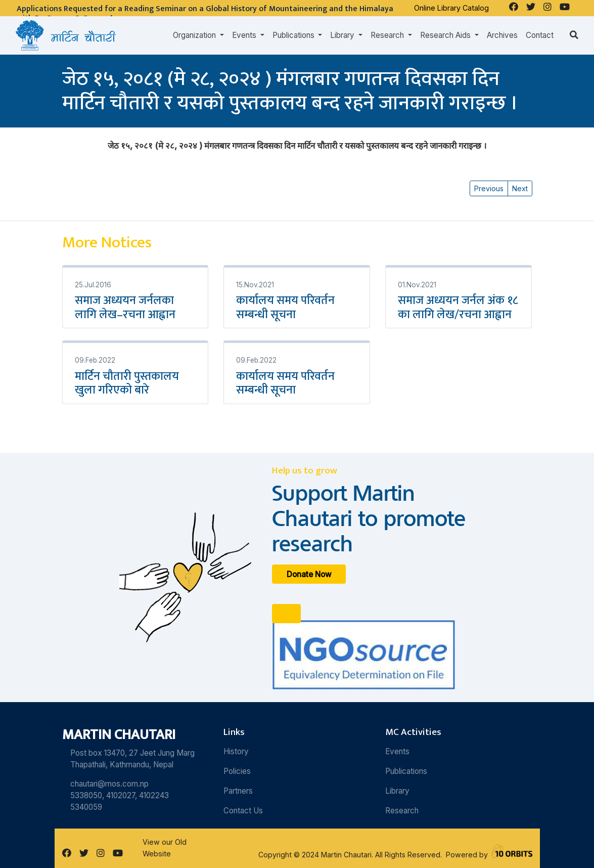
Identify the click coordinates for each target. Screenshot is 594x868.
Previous (489, 188)
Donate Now (309, 574)
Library (397, 791)
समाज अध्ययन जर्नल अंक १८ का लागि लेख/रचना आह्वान (458, 308)
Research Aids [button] (446, 35)
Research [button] (388, 35)
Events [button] (245, 35)
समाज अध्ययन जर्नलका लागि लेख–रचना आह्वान (125, 308)
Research (402, 811)
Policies (237, 771)
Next (520, 188)
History (236, 751)
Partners (238, 791)
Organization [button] (195, 35)
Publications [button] (294, 35)
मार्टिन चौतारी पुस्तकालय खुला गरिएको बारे (127, 383)
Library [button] (343, 35)
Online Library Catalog (451, 8)
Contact (540, 35)
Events (397, 751)
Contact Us (243, 811)
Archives (502, 35)
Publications (406, 771)
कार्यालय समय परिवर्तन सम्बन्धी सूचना (285, 308)
